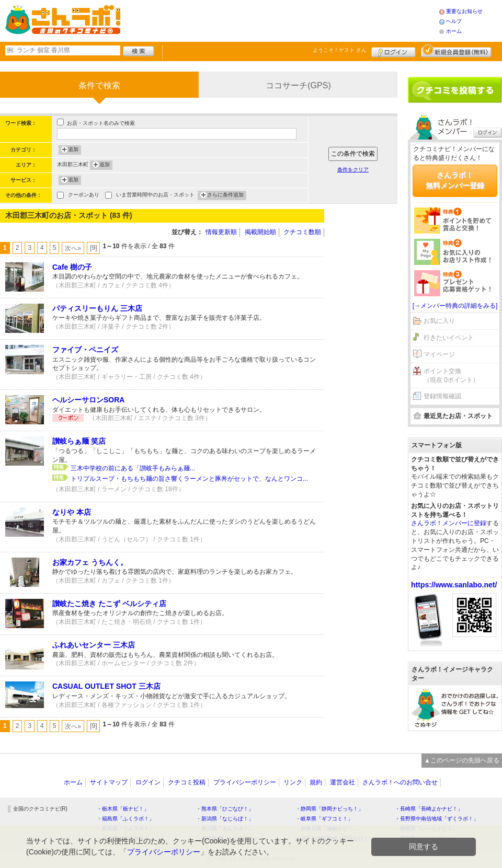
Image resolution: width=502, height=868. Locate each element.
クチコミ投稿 (187, 782)
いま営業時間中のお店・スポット (155, 196)
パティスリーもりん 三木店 (97, 308)
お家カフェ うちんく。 (90, 562)
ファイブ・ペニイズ (85, 350)
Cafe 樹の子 (72, 267)
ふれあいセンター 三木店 (94, 645)
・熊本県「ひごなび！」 (225, 809)
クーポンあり (84, 196)
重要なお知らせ (464, 11)
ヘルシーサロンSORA (88, 400)
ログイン (393, 51)
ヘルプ (454, 21)
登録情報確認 (442, 396)
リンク (293, 782)
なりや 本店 (72, 512)
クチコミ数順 (302, 232)
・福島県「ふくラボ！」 (125, 819)
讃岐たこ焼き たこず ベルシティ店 (109, 604)
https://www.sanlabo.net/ (454, 585)
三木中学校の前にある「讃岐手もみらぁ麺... (133, 468)
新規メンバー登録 (456, 51)
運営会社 (343, 782)
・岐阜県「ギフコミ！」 (324, 819)
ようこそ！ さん (340, 50)
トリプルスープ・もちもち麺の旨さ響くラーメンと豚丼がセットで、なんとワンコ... (189, 479)
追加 (73, 150)
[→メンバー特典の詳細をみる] (455, 306)
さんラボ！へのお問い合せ (400, 782)
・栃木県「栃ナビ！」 (123, 809)
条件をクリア (353, 170)
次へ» (73, 248)
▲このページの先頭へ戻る (462, 760)
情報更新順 (221, 232)
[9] (93, 248)
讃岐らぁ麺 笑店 (79, 441)
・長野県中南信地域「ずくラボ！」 (437, 819)
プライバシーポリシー (245, 782)
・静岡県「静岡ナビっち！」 (329, 809)
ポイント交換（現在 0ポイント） (451, 375)
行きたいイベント (449, 338)
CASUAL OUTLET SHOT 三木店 (106, 686)
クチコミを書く (455, 90)
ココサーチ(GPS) (298, 85)
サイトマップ (109, 782)
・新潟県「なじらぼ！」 (225, 819)
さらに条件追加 (225, 195)
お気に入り (439, 321)
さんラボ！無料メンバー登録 (455, 180)
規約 (316, 782)
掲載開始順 (260, 232)
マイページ (439, 354)
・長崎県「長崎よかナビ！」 (429, 809)
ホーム (454, 31)
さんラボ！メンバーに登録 (449, 523)
